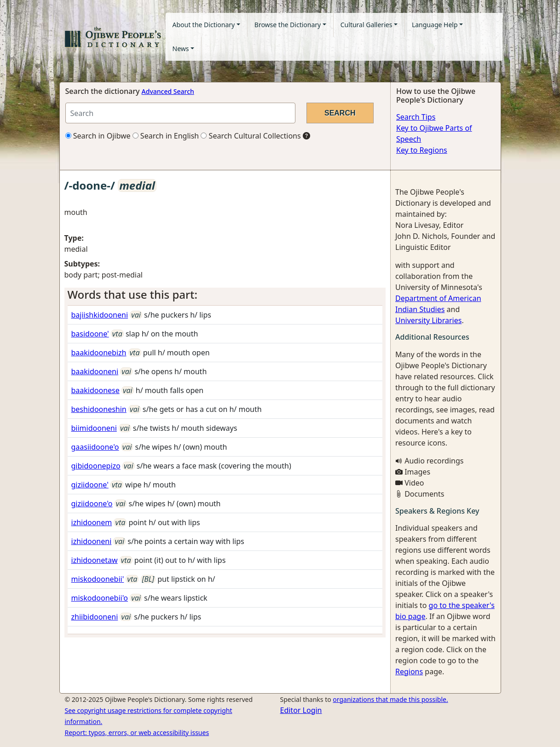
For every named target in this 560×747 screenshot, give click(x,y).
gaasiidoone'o (95, 447)
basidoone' (90, 334)
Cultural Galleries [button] (367, 25)
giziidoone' (90, 485)
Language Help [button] (435, 25)
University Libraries (428, 320)
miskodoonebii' (98, 579)
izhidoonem (92, 522)
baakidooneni (95, 371)
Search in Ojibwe (98, 136)
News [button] (181, 49)
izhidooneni (92, 541)
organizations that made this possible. (390, 699)
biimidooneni (94, 428)
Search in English (166, 136)
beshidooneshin (99, 409)
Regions (409, 672)
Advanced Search (168, 91)
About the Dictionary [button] (204, 25)
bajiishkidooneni (100, 315)
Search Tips (416, 117)
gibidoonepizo (96, 466)
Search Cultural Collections (251, 136)
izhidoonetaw (95, 560)
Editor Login (301, 710)
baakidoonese (95, 390)
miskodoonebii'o (100, 598)
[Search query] (180, 113)
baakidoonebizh (99, 353)
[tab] (225, 295)
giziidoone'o (92, 504)
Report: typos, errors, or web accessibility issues (137, 733)
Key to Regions (422, 150)
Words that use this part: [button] (133, 294)
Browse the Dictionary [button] (288, 25)
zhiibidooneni (95, 617)
